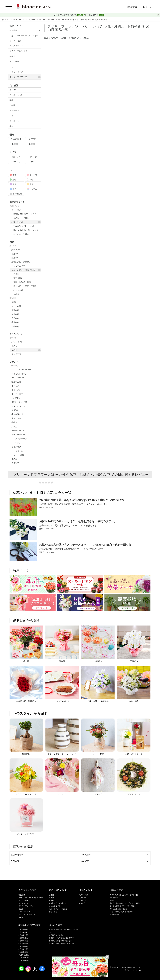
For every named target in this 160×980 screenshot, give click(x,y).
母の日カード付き (21, 218)
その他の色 (16, 194)
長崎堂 (14, 422)
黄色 (30, 184)
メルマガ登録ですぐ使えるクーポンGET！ (76, 15)
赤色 (13, 175)
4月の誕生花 (23, 938)
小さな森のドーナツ (20, 414)
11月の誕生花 (24, 958)
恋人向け (15, 322)
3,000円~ (33, 139)
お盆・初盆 (53, 912)
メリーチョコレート (20, 455)
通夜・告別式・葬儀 (22, 282)
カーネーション (16, 95)
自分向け (15, 326)
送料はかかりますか (56, 935)
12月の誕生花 (24, 961)
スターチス (14, 110)
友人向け (15, 314)
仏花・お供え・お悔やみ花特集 (121, 912)
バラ (11, 116)
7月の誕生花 (23, 946)
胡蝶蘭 (12, 105)
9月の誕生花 (23, 952)
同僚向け (15, 318)
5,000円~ (16, 144)
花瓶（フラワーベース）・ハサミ (24, 36)
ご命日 (16, 274)
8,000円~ (33, 144)
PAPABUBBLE (18, 431)
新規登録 (132, 7)
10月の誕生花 (24, 955)
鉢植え (12, 56)
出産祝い (15, 254)
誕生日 (51, 895)
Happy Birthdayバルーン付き (26, 230)
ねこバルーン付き (21, 234)
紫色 (13, 184)
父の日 (26, 350)
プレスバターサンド (20, 439)
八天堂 (14, 426)
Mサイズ (16, 162)
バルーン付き (26, 222)
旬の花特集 (114, 898)
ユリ (11, 126)
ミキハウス (16, 447)
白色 (30, 180)
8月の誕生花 (23, 949)
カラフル (32, 189)
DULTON (15, 410)
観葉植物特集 (115, 914)
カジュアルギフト (19, 266)
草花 (11, 100)
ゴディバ (15, 386)
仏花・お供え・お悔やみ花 (26, 270)
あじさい (13, 90)
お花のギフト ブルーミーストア (14, 20)
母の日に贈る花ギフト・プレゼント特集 (125, 903)
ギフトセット (23, 903)
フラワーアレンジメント (20, 51)
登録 (101, 15)
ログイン (148, 7)
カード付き (16, 210)
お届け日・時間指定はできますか (61, 938)
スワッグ (13, 67)
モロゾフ (15, 463)
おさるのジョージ (19, 374)
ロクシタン (16, 443)
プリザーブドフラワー (37, 20)
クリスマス (16, 354)
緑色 (13, 180)
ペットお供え (19, 290)
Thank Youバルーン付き (24, 226)
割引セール (114, 900)
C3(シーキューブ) (19, 402)
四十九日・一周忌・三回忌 (25, 286)
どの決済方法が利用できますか (61, 941)
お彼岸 (16, 294)
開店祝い (15, 258)
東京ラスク (16, 418)
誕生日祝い (16, 250)
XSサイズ (16, 157)
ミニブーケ (14, 62)
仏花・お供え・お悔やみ (58, 909)
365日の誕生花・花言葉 (119, 909)
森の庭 (14, 459)
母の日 (14, 346)
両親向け (15, 310)
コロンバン (16, 390)
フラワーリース (16, 72)
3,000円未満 (16, 139)
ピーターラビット (19, 435)
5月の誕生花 (23, 941)
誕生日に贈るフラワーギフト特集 (122, 906)
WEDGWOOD (18, 378)
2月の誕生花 (23, 932)
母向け (14, 302)
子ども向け (16, 306)
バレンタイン (17, 342)
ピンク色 (32, 175)
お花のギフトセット (18, 46)
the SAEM (16, 398)
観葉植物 (13, 30)
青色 (13, 189)
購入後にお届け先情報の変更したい (62, 944)
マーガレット (15, 121)
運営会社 (115, 967)
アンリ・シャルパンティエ (23, 370)
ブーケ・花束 (15, 41)
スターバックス (18, 406)
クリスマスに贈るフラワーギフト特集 (124, 895)
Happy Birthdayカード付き (25, 214)
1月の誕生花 (23, 929)
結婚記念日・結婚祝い (21, 262)
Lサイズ (33, 162)
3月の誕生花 (23, 935)
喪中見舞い (18, 278)
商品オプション (15, 206)
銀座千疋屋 (16, 382)
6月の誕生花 (23, 944)
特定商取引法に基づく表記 (132, 967)
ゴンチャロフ (17, 394)
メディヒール (17, 451)
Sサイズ (33, 157)
